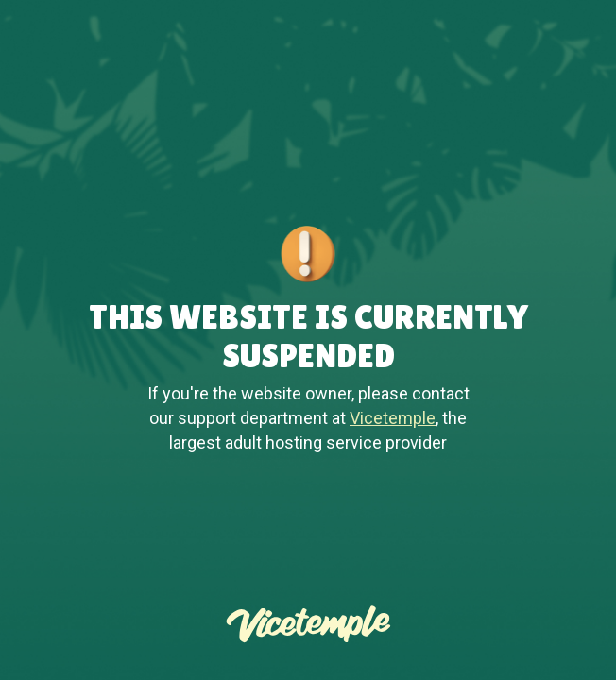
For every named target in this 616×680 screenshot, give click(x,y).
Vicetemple (393, 418)
